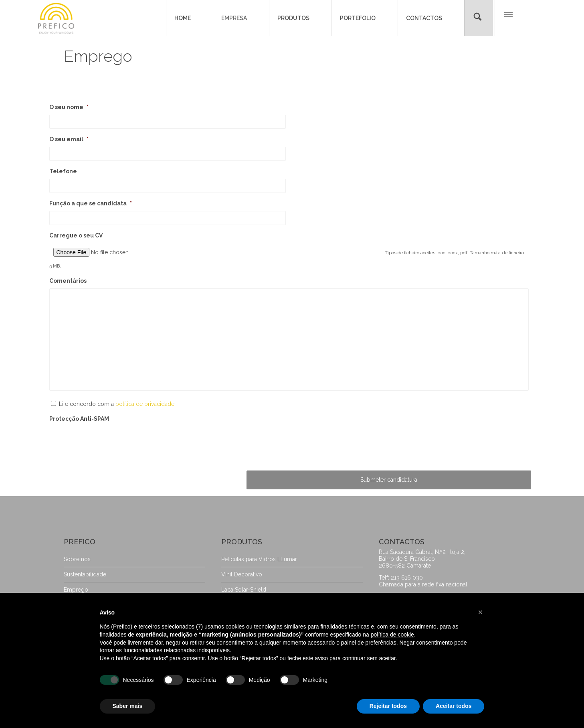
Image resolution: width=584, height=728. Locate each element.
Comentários (68, 272)
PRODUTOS (293, 18)
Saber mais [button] (128, 706)
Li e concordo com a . (117, 421)
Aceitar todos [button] (454, 706)
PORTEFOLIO (358, 18)
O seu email (69, 139)
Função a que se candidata (91, 203)
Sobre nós (77, 582)
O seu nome (69, 107)
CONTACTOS (424, 18)
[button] (508, 17)
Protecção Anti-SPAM (79, 436)
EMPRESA (234, 18)
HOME (183, 18)
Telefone (63, 171)
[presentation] (110, 459)
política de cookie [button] (392, 635)
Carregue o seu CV (76, 235)
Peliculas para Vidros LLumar (259, 582)
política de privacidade (145, 421)
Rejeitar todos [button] (388, 706)
